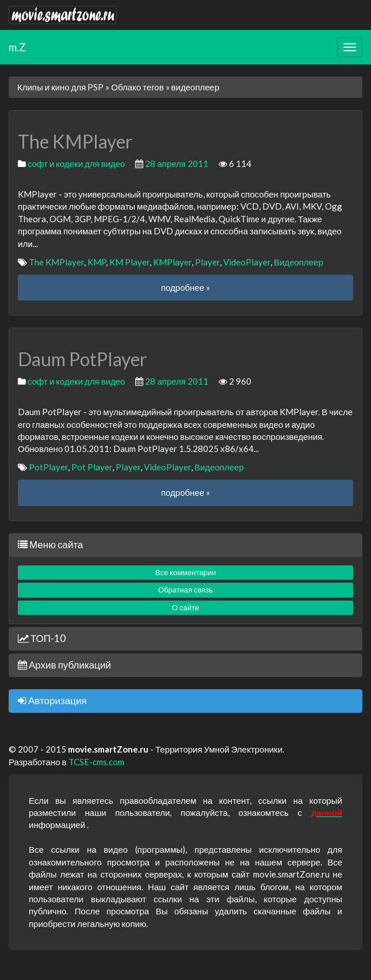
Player (207, 262)
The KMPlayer (56, 262)
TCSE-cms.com (96, 762)
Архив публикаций (64, 665)
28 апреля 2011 (177, 164)
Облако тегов (137, 87)
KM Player (129, 262)
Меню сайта (50, 544)
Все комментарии (186, 572)
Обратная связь (185, 590)
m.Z (17, 47)
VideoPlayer (247, 262)
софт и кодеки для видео (76, 164)
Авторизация (52, 700)
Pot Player (92, 467)
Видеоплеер (299, 262)
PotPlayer (48, 467)
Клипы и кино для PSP (60, 87)
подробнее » (185, 287)
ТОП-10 (42, 638)
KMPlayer (172, 262)
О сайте (185, 607)
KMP (97, 262)
